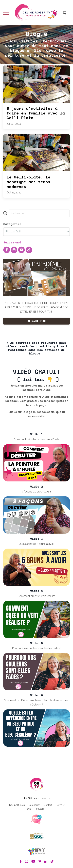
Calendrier (34, 805)
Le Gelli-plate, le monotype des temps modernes (28, 182)
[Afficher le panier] (64, 13)
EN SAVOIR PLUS (37, 321)
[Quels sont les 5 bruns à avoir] (36, 567)
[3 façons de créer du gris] (36, 515)
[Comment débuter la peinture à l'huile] (36, 463)
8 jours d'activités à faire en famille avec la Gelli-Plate (36, 113)
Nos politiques (17, 805)
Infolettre (40, 809)
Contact (48, 805)
